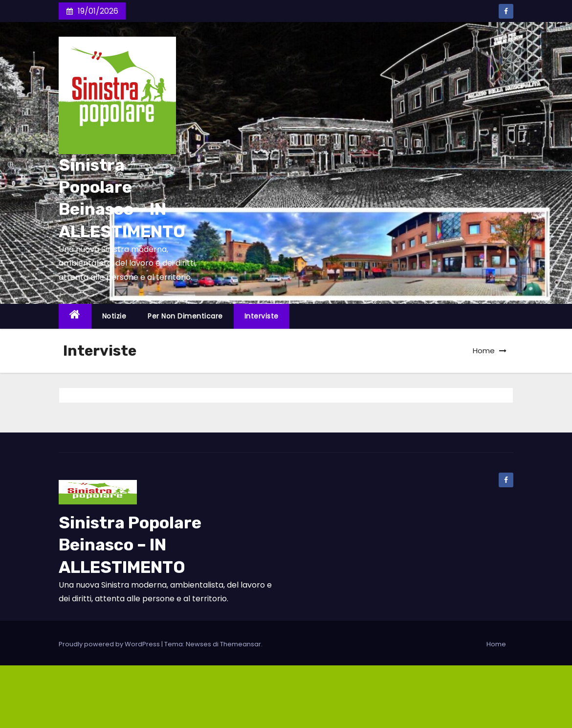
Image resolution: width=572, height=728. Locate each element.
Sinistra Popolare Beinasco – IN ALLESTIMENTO (130, 545)
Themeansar (241, 644)
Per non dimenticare (185, 316)
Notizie (114, 316)
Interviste (262, 316)
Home (484, 351)
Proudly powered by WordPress (110, 644)
